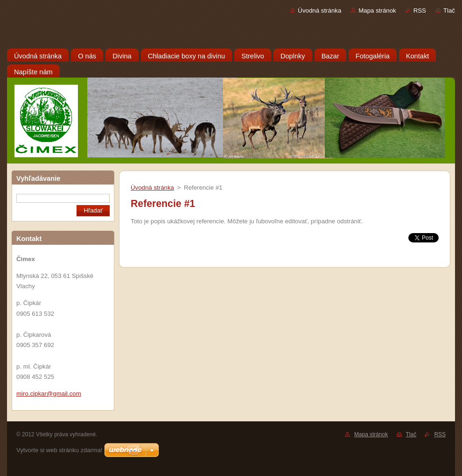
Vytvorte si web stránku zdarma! (59, 450)
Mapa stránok (377, 11)
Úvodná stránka (319, 11)
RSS (420, 11)
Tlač (449, 11)
